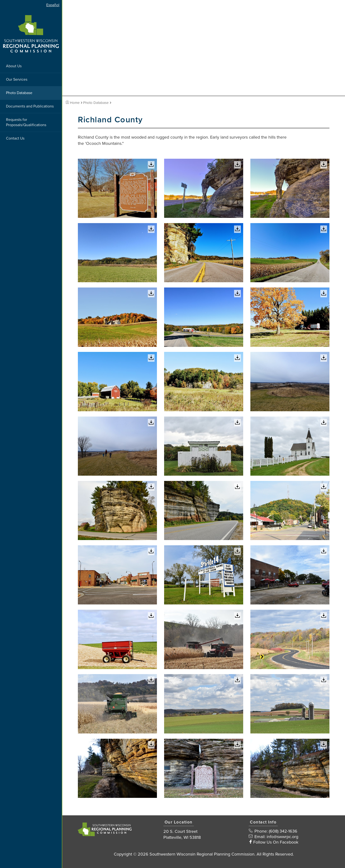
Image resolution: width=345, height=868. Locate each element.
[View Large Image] (117, 188)
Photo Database (19, 93)
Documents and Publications (30, 106)
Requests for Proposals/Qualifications (26, 122)
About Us (14, 66)
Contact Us (15, 138)
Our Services (17, 79)
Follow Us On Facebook (276, 842)
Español (53, 5)
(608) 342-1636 (283, 831)
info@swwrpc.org (282, 837)
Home (72, 103)
